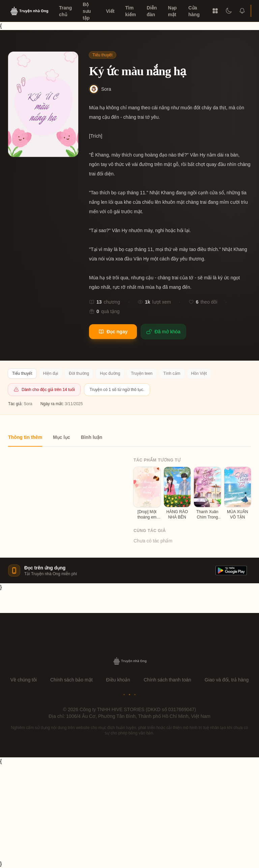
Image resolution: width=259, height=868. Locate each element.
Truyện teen (142, 373)
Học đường (110, 373)
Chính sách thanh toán (167, 680)
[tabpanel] (129, 495)
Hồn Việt (199, 373)
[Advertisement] (129, 813)
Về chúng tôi (24, 680)
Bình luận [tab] (92, 437)
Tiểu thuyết (103, 55)
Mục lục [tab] (62, 437)
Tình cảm (172, 373)
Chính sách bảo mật (71, 680)
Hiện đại (51, 373)
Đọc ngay (113, 332)
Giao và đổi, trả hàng (227, 680)
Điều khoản (118, 680)
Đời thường (79, 373)
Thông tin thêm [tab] (25, 437)
